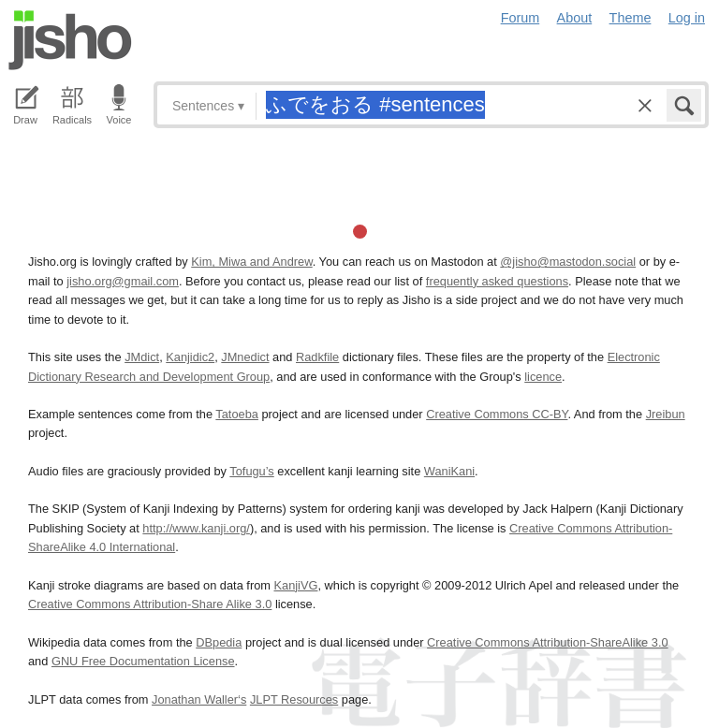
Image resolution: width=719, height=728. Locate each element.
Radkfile (317, 357)
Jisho (70, 40)
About (575, 18)
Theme (631, 18)
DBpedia (219, 642)
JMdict (142, 357)
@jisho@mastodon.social (568, 262)
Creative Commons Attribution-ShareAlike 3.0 (547, 642)
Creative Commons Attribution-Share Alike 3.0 (150, 604)
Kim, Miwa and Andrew (251, 262)
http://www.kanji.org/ (196, 528)
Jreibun (666, 414)
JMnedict (245, 357)
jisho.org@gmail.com (123, 281)
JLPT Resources (294, 699)
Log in (687, 18)
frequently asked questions (497, 281)
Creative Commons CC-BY (497, 414)
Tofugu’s (251, 471)
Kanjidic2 (190, 357)
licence (543, 377)
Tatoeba (237, 414)
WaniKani (449, 471)
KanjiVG (295, 585)
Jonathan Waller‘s (199, 699)
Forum (521, 18)
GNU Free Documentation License (143, 661)
